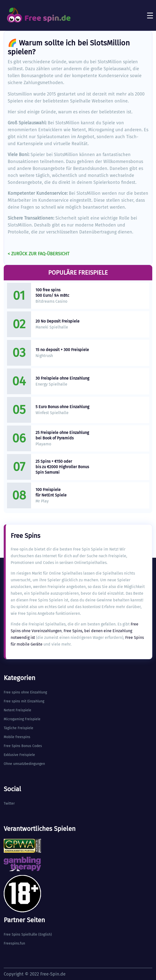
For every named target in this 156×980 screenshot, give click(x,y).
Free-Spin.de (53, 974)
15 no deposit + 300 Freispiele (62, 350)
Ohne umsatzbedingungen (24, 764)
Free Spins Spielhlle (20, 934)
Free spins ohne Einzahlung (25, 692)
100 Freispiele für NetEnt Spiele (51, 492)
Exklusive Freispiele (19, 755)
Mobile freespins (17, 737)
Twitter (9, 803)
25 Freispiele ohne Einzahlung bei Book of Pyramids (62, 435)
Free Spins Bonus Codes (23, 746)
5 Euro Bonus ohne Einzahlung (62, 407)
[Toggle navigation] (150, 15)
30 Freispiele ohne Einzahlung (62, 378)
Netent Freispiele (18, 710)
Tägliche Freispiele (19, 728)
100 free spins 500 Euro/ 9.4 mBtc (52, 293)
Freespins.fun (14, 943)
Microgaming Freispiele (22, 719)
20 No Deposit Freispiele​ (58, 321)
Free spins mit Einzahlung (24, 701)
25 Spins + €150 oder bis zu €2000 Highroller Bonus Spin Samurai (62, 467)
